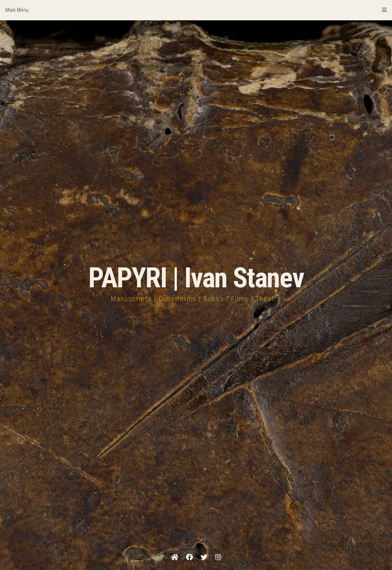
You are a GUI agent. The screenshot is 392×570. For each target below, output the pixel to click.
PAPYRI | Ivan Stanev (196, 278)
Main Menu (196, 10)
